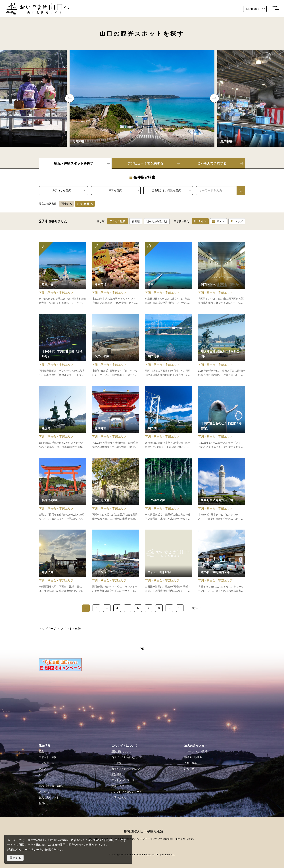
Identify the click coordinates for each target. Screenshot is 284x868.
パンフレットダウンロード (127, 792)
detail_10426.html (62, 417)
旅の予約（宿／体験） (51, 786)
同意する (15, 858)
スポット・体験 (48, 757)
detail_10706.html (62, 489)
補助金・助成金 (193, 757)
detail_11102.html (222, 489)
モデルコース (46, 763)
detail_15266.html (222, 345)
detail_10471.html (222, 273)
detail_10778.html (62, 345)
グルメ (43, 769)
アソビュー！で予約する (145, 163)
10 (180, 608)
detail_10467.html (115, 417)
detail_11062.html (222, 561)
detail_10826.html (169, 273)
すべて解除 (83, 204)
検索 (239, 190)
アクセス (44, 792)
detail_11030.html (62, 273)
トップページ (47, 629)
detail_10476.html (115, 489)
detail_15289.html (169, 561)
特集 (41, 751)
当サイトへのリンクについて (128, 769)
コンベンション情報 (196, 751)
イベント (44, 774)
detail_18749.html (62, 561)
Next (214, 98)
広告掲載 (116, 774)
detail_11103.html (169, 345)
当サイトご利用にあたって (127, 757)
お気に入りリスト (49, 797)
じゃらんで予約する (212, 163)
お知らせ (44, 803)
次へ (195, 608)
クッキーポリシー (28, 850)
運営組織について (122, 751)
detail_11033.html (115, 561)
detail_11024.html (222, 417)
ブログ (43, 780)
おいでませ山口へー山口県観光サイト (30, 5)
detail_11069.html (115, 273)
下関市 (64, 204)
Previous (70, 98)
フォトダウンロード (123, 780)
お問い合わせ (119, 797)
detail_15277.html (115, 345)
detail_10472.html (169, 417)
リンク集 (116, 763)
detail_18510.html (169, 489)
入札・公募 (191, 763)
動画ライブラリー (122, 786)
